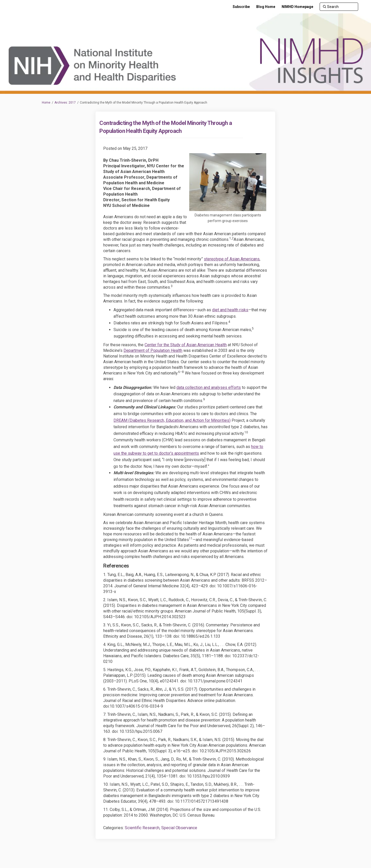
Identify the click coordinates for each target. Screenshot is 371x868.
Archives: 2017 (65, 103)
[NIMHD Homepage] (297, 7)
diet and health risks (230, 310)
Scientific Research (142, 828)
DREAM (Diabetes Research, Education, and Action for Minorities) (172, 420)
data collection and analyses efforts (209, 387)
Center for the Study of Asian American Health (186, 345)
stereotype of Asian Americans (232, 259)
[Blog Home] (266, 7)
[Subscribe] (241, 7)
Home (46, 103)
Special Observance (179, 828)
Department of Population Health (153, 350)
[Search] (339, 7)
